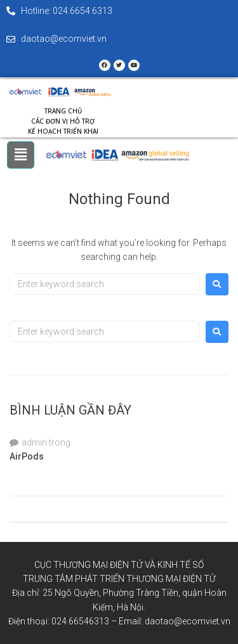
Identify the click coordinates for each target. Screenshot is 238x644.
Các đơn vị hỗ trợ (63, 121)
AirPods (27, 456)
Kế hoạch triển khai (63, 131)
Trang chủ (63, 111)
